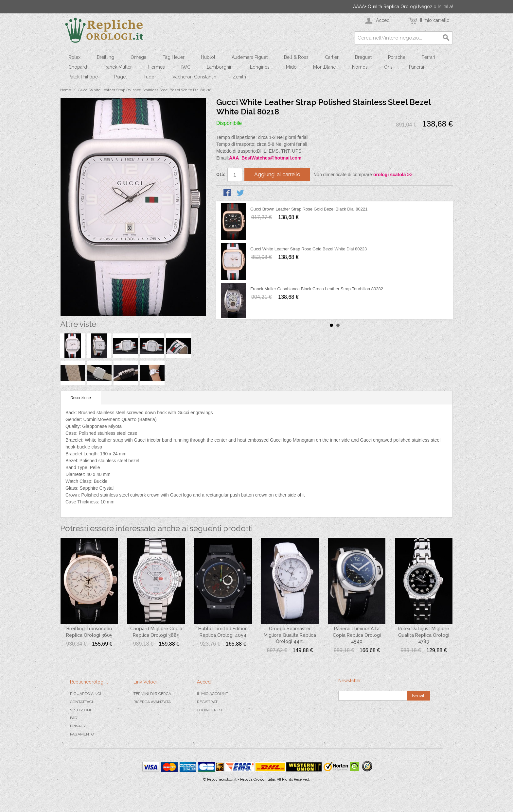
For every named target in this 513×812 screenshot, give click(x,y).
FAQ (74, 718)
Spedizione (81, 710)
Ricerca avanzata (152, 702)
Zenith (239, 77)
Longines (260, 67)
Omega (138, 57)
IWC (186, 67)
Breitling (106, 57)
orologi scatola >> (393, 175)
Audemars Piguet (250, 57)
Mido (291, 67)
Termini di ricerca (152, 694)
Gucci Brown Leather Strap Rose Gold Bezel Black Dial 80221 (309, 209)
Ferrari (428, 57)
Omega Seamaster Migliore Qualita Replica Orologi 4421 (290, 635)
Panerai (416, 67)
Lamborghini (220, 67)
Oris (388, 67)
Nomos (360, 67)
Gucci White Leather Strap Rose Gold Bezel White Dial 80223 (309, 249)
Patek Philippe (83, 77)
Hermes (157, 67)
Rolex (74, 57)
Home (66, 90)
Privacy (78, 726)
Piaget (121, 77)
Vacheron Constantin (194, 77)
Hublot (208, 57)
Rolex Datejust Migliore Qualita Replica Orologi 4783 (424, 635)
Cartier (332, 57)
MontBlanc (324, 67)
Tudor (150, 77)
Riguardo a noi (86, 694)
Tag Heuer (174, 57)
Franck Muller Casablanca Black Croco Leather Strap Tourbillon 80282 (317, 289)
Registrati (208, 702)
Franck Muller (118, 67)
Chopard (78, 67)
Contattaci (81, 702)
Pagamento (82, 734)
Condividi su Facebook (228, 193)
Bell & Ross (296, 57)
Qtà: (221, 174)
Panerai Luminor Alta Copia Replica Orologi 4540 (357, 635)
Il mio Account (212, 694)
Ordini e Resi (210, 710)
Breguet (363, 57)
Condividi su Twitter (241, 193)
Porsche (397, 57)
